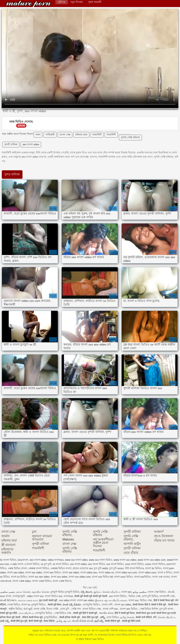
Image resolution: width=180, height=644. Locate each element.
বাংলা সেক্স (65, 135)
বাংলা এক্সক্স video (22, 581)
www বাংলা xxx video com (152, 560)
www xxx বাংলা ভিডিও (101, 560)
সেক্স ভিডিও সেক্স (63, 613)
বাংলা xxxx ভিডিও (123, 577)
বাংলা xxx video (59, 577)
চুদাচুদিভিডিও (51, 617)
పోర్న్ (103, 617)
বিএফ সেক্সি (53, 609)
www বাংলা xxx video (125, 560)
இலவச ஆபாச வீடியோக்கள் (111, 600)
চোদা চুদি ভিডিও (150, 596)
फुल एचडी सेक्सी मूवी (48, 600)
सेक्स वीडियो (49, 621)
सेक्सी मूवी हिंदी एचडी (131, 621)
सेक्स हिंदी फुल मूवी (90, 617)
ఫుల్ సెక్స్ (99, 621)
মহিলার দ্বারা (81, 135)
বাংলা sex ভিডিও (52, 573)
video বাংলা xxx (35, 596)
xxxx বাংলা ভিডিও (134, 564)
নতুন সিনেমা (77, 2)
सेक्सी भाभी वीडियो (144, 617)
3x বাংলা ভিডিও (8, 560)
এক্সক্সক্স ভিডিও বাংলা (61, 568)
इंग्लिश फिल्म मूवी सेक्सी (10, 617)
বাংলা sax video (16, 573)
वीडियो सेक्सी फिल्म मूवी (32, 617)
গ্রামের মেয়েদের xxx (83, 568)
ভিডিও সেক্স (134, 596)
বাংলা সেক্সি (39, 609)
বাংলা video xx (106, 573)
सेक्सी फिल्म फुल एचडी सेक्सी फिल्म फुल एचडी (156, 613)
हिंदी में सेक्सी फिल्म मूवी (164, 600)
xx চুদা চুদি (46, 564)
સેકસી (171, 592)
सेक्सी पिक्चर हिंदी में (141, 605)
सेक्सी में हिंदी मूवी (159, 605)
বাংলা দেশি (107, 605)
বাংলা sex (127, 592)
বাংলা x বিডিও (165, 573)
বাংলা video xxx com (126, 573)
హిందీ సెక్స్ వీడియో (72, 605)
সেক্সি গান (76, 609)
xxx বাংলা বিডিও (97, 564)
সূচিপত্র (62, 2)
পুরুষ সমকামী (95, 2)
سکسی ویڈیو (140, 592)
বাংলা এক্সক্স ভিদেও (62, 581)
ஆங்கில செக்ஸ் (40, 592)
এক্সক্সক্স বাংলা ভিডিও (39, 568)
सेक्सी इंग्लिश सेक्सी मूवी (70, 617)
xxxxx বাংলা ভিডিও (155, 564)
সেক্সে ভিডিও (14, 605)
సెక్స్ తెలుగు (86, 592)
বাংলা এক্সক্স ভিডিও (42, 581)
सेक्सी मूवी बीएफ (55, 605)
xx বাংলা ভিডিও (61, 564)
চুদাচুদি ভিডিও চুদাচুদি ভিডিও (65, 592)
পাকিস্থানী (50, 135)
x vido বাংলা (17, 564)
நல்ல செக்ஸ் (23, 592)
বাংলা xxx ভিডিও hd (102, 577)
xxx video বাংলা (67, 600)
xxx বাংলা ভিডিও (115, 564)
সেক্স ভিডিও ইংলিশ (149, 609)
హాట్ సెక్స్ (5, 621)
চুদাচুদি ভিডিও (39, 605)
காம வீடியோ (26, 613)
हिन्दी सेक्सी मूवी (35, 621)
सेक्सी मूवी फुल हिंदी (9, 613)
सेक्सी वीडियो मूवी (113, 621)
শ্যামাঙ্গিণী (97, 135)
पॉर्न (155, 617)
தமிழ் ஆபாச (64, 621)
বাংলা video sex (89, 573)
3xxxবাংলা (23, 560)
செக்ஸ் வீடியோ (166, 617)
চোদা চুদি (65, 609)
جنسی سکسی (7, 592)
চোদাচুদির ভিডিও (92, 605)
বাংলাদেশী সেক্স (167, 596)
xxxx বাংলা (6, 596)
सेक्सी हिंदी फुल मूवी (19, 621)
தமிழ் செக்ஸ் (127, 617)
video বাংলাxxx (56, 560)
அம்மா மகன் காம (28, 600)
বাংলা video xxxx (147, 573)
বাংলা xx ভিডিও (19, 577)
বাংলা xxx (134, 600)
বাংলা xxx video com (80, 577)
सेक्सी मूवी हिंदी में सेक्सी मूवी (85, 613)
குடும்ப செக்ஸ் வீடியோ (107, 592)
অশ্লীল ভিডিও (15, 609)
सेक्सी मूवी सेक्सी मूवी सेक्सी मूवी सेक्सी (91, 596)
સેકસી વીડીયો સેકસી (83, 621)
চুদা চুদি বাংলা (167, 609)
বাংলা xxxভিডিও (142, 577)
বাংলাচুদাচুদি (19, 596)
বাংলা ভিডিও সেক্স (92, 609)
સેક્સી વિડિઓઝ (8, 600)
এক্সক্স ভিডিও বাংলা (17, 568)
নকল (38, 135)
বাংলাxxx (68, 596)
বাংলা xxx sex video (39, 577)
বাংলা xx (26, 605)
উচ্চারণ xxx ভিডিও (28, 4)
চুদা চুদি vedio (101, 568)
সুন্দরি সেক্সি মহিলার (130, 137)
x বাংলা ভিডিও (32, 564)
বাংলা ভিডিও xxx (54, 596)
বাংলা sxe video (71, 573)
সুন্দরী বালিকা (11, 144)
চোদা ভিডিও (113, 617)
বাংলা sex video (34, 573)
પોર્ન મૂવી (28, 609)
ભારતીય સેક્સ (106, 613)
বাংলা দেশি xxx (111, 609)
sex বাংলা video (31, 144)
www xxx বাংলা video (76, 560)
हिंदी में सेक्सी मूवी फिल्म (125, 613)
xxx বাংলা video (78, 564)
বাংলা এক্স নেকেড (161, 577)
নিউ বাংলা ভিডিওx (134, 568)
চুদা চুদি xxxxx (116, 568)
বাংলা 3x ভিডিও (153, 568)
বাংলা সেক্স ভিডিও (157, 592)
